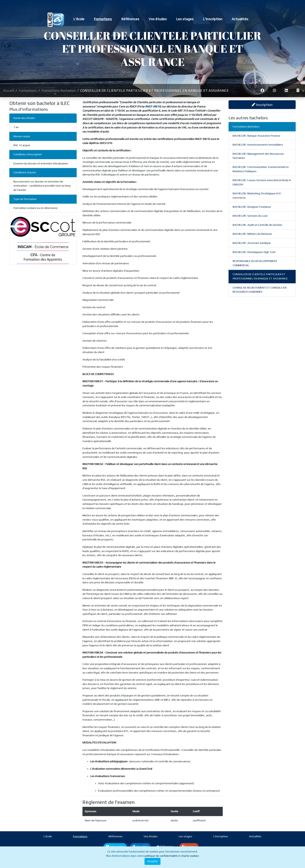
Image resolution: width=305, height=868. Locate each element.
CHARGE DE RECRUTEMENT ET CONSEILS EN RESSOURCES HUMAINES (260, 290)
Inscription (262, 105)
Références (130, 19)
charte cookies (190, 856)
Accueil (9, 90)
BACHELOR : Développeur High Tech (254, 252)
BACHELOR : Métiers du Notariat (252, 234)
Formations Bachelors (59, 90)
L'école (79, 19)
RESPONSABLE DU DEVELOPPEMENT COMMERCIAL (255, 263)
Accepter (152, 861)
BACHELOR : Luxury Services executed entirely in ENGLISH (262, 182)
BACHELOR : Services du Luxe (250, 216)
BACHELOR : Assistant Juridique (252, 243)
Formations (103, 19)
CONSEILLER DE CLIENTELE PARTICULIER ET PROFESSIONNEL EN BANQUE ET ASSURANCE (260, 276)
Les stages (185, 19)
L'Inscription (213, 19)
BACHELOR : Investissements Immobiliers (258, 145)
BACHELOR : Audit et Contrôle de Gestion (257, 225)
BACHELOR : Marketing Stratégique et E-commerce (257, 195)
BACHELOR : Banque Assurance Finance (256, 136)
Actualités (240, 19)
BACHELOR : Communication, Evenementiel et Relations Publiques (261, 169)
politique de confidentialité (161, 856)
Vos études (158, 19)
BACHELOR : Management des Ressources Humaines (258, 156)
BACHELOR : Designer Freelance (252, 207)
